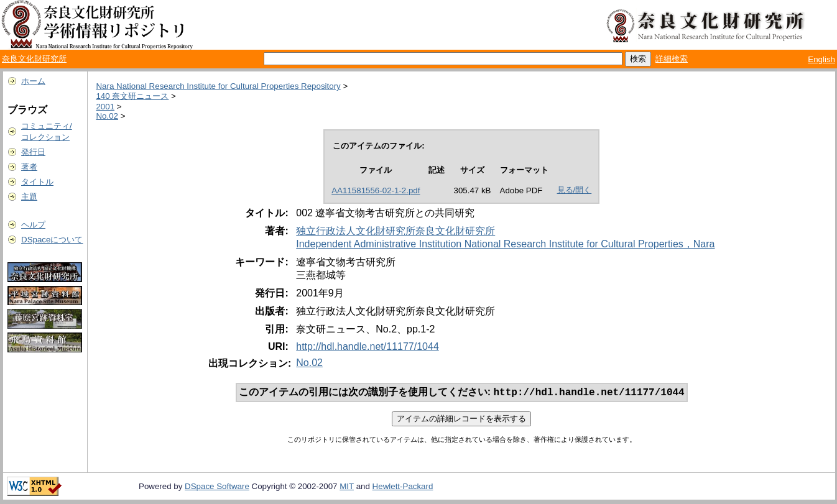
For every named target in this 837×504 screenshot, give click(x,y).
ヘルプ (33, 225)
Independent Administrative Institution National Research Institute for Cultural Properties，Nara (505, 244)
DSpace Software (217, 488)
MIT (347, 488)
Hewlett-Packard (403, 488)
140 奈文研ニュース (132, 96)
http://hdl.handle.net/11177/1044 (368, 346)
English (821, 59)
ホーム (33, 81)
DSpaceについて (52, 240)
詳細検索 (672, 59)
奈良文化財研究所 (34, 59)
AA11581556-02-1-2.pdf (376, 190)
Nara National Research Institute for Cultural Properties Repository (218, 86)
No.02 (107, 116)
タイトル (37, 182)
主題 (29, 197)
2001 (105, 107)
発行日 (33, 152)
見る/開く (575, 190)
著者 (29, 167)
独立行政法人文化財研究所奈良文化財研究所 (395, 231)
